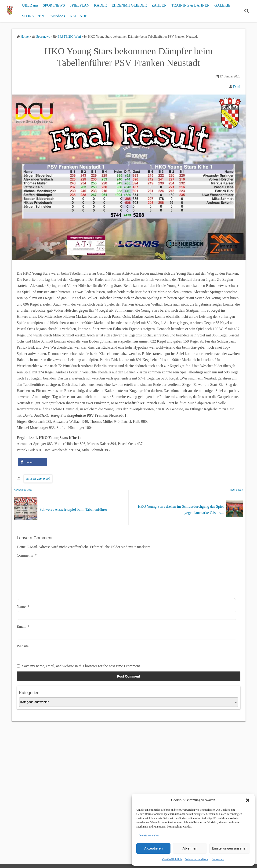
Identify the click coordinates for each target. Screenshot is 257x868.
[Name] (127, 622)
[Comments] (127, 583)
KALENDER (80, 16)
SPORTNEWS (54, 5)
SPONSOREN (33, 16)
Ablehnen (190, 848)
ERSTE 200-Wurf (38, 479)
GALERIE (222, 5)
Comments (27, 555)
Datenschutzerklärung (197, 859)
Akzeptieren (153, 848)
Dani (237, 87)
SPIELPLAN (80, 5)
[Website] (127, 662)
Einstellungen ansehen (230, 848)
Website (23, 653)
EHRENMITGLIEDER (129, 5)
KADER (100, 5)
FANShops (57, 16)
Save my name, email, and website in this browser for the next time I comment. (82, 673)
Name (23, 614)
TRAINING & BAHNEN (190, 5)
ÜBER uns (30, 5)
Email (23, 633)
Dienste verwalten (149, 835)
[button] (248, 800)
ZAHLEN (159, 5)
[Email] (127, 642)
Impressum (218, 859)
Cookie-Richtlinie (172, 859)
